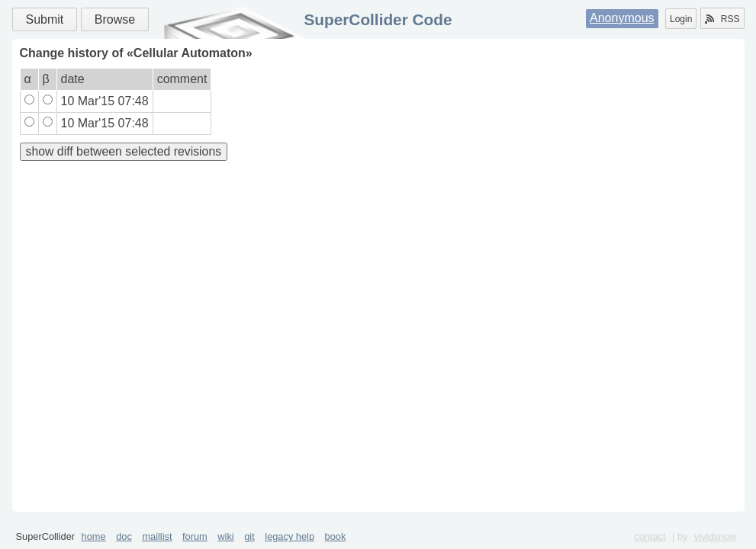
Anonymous (622, 18)
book (336, 536)
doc (124, 536)
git (249, 536)
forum (195, 536)
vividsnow (715, 536)
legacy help (290, 536)
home (94, 536)
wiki (225, 536)
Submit (45, 19)
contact (650, 536)
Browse (115, 19)
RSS (722, 19)
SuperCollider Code (378, 19)
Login (681, 19)
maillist (157, 536)
